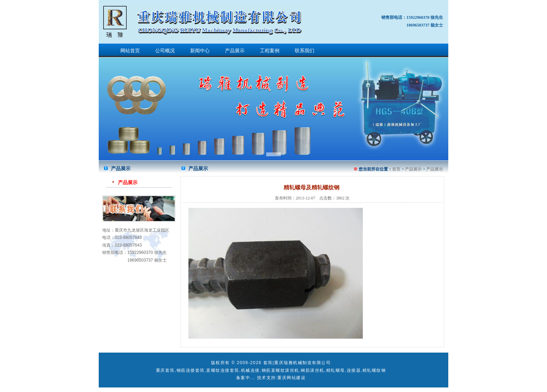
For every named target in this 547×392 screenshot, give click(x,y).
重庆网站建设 (291, 378)
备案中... (246, 378)
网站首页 (130, 51)
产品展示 (235, 51)
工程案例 (270, 51)
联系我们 (305, 51)
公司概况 (165, 51)
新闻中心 (200, 51)
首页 (396, 169)
